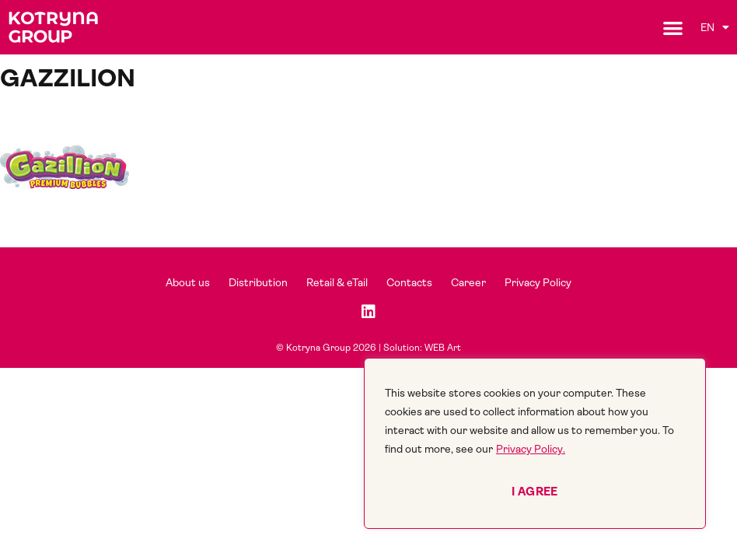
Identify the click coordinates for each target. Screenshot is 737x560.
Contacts (409, 282)
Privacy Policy (538, 282)
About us (188, 282)
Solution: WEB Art (422, 348)
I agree (535, 492)
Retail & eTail (337, 282)
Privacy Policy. (531, 449)
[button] (673, 28)
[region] (535, 443)
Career (468, 282)
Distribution (258, 282)
